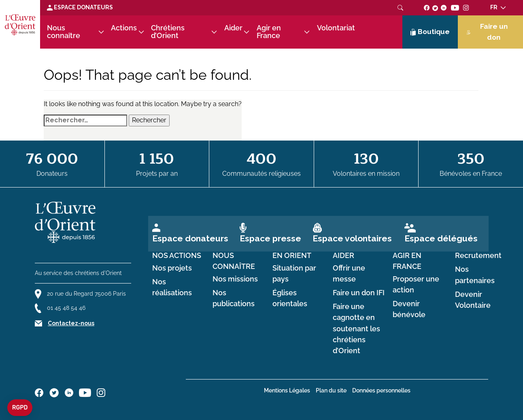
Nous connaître (64, 32)
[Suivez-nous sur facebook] (427, 7)
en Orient (292, 256)
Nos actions (177, 256)
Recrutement (478, 256)
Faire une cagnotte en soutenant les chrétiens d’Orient (356, 329)
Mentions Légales (287, 390)
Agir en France (269, 32)
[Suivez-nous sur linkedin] (444, 7)
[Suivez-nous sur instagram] (466, 7)
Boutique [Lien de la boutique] (430, 32)
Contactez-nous (71, 323)
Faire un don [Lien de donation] (487, 32)
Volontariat (336, 28)
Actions (124, 28)
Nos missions (235, 279)
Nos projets (172, 268)
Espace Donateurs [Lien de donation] (80, 7)
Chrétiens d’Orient (168, 32)
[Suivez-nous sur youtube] (455, 7)
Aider (233, 28)
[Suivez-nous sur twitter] (435, 7)
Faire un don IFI (359, 293)
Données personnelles (381, 390)
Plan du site (331, 390)
